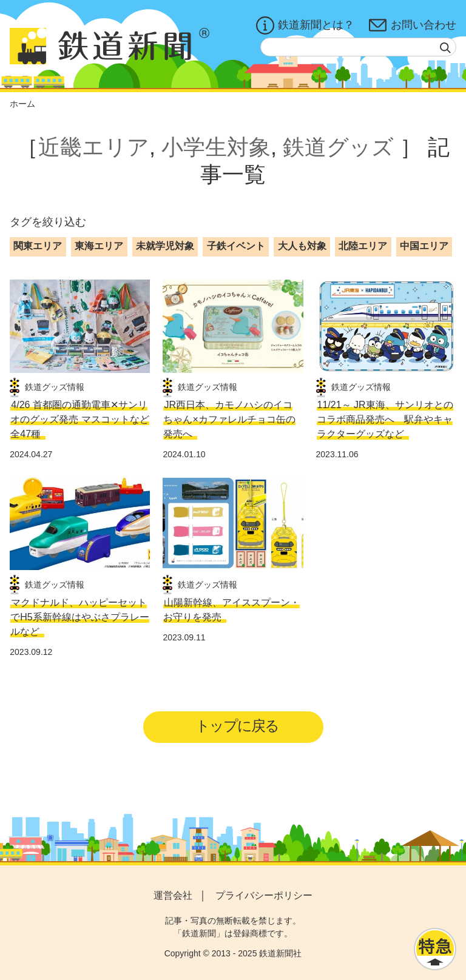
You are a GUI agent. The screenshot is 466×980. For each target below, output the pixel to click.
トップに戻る (237, 726)
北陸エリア (363, 246)
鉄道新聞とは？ (305, 25)
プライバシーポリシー (264, 895)
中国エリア (424, 246)
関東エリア (38, 246)
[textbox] (358, 47)
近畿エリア (94, 147)
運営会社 (173, 895)
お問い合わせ (413, 25)
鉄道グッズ (338, 147)
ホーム (22, 104)
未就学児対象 (165, 246)
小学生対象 (216, 147)
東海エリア (99, 246)
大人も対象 (302, 246)
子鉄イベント (236, 246)
